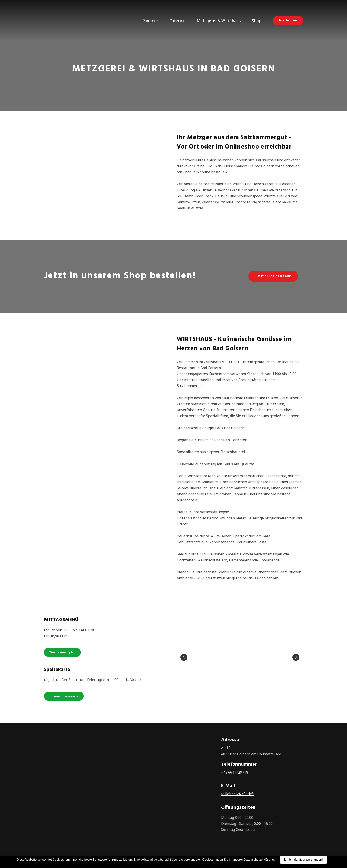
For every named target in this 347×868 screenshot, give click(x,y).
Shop (257, 21)
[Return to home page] (59, 21)
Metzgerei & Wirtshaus (219, 21)
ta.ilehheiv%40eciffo (238, 794)
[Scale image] (240, 657)
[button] (288, 20)
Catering (177, 21)
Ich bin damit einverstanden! (304, 860)
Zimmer (151, 21)
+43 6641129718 (235, 772)
